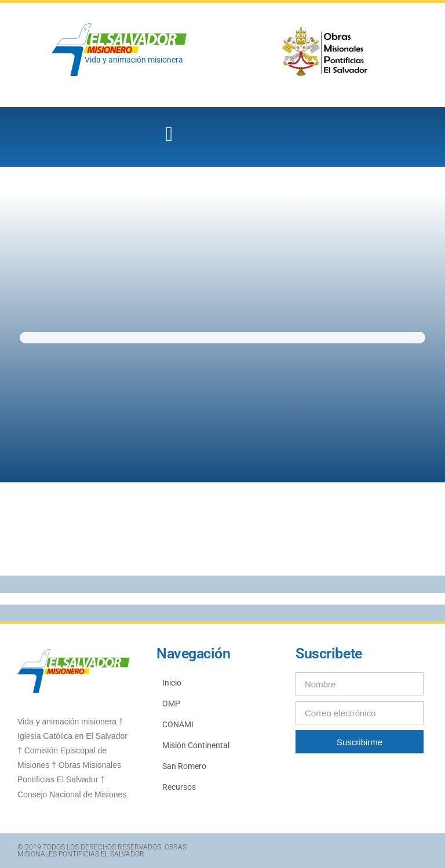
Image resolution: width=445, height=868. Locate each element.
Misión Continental (196, 745)
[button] (169, 134)
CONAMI (178, 724)
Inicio (172, 683)
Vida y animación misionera (134, 60)
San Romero (184, 766)
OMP (171, 704)
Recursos (179, 787)
